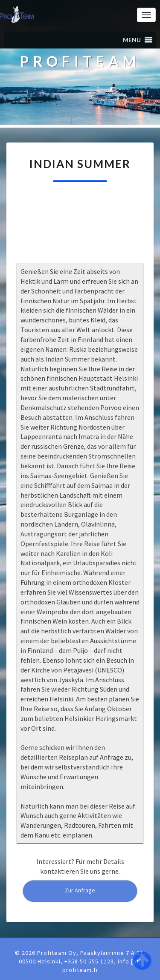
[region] (80, 232)
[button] (132, 40)
